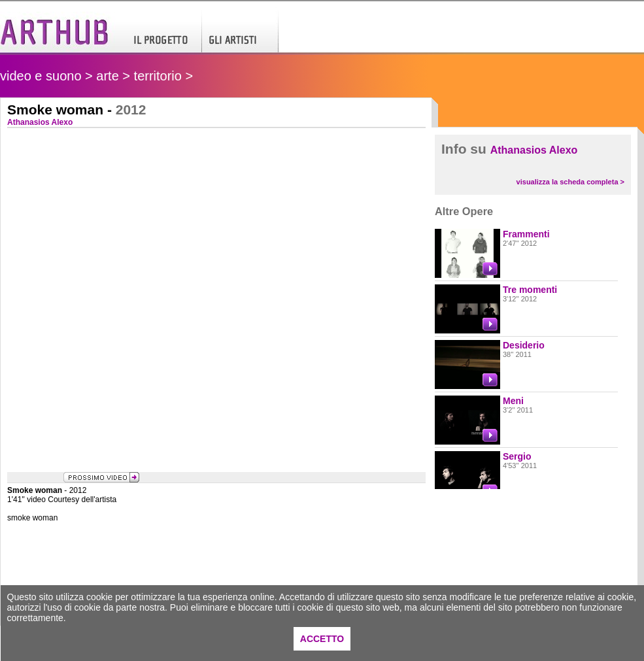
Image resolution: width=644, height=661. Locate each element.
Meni (513, 401)
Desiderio (524, 345)
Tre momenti (530, 290)
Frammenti (526, 234)
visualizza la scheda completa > (570, 182)
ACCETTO (322, 639)
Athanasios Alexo (534, 150)
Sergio (517, 456)
